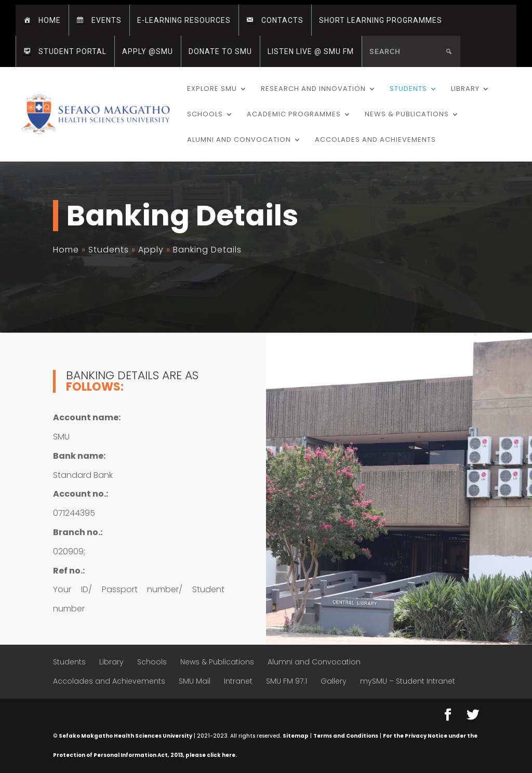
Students (408, 89)
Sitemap (296, 736)
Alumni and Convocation (239, 140)
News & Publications (407, 115)
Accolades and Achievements (375, 140)
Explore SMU (212, 89)
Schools (205, 115)
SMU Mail (195, 681)
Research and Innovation (313, 89)
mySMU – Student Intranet (408, 681)
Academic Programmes (294, 115)
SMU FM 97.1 (287, 681)
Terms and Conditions (346, 736)
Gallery (334, 681)
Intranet (238, 681)
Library (465, 89)
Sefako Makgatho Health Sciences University (125, 736)
